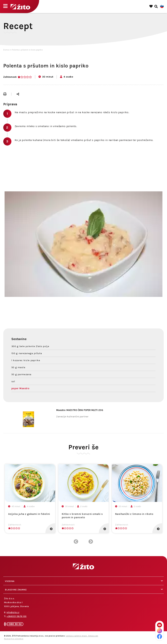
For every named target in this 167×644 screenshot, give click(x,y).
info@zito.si (13, 612)
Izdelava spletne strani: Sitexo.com (82, 636)
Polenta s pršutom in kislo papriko (27, 50)
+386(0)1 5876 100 (17, 616)
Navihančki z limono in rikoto (134, 514)
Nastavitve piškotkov (14, 639)
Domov (6, 50)
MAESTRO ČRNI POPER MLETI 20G (80, 410)
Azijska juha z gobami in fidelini (29, 514)
